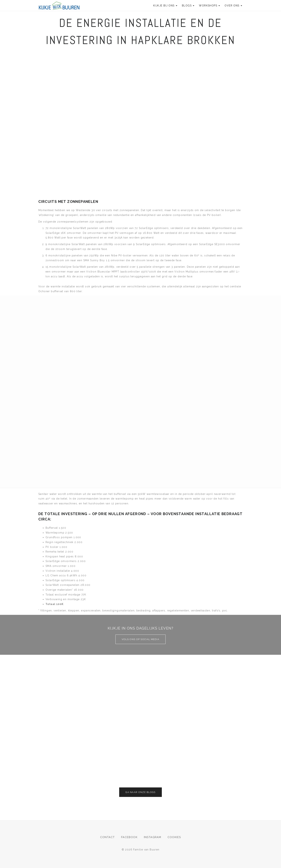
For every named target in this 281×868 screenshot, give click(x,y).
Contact (108, 837)
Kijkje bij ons (165, 6)
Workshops (209, 6)
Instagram (153, 837)
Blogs (188, 6)
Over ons (233, 6)
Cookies (174, 837)
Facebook (129, 837)
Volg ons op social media (140, 639)
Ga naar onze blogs (140, 792)
